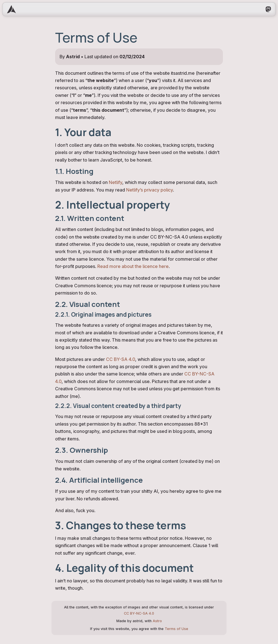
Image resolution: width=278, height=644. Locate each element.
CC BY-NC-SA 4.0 (139, 613)
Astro (157, 621)
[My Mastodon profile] (268, 9)
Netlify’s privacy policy (149, 190)
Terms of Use (176, 629)
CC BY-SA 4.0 (121, 359)
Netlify (116, 182)
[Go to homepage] (11, 9)
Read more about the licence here (133, 266)
